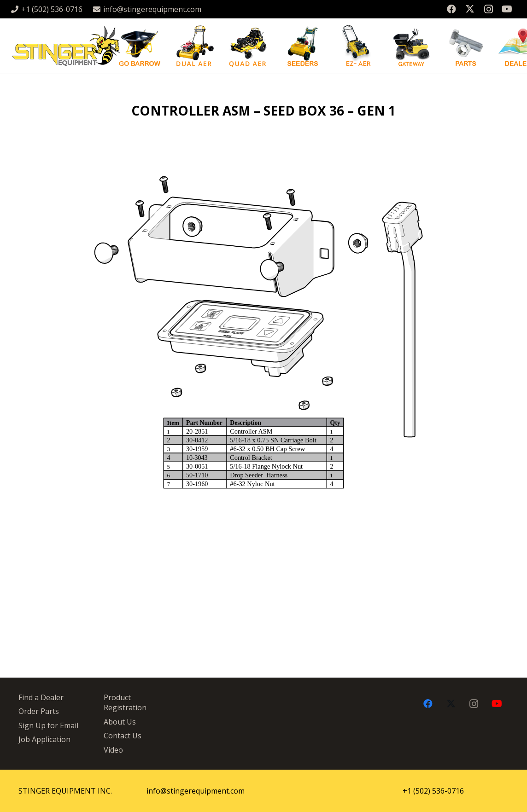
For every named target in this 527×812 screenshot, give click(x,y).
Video (113, 750)
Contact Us (123, 736)
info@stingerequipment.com (196, 791)
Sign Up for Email (48, 725)
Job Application (44, 739)
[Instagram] (488, 9)
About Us (120, 722)
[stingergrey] (66, 46)
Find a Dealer (41, 697)
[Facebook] (451, 9)
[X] (470, 9)
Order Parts (39, 711)
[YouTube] (507, 9)
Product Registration (125, 702)
